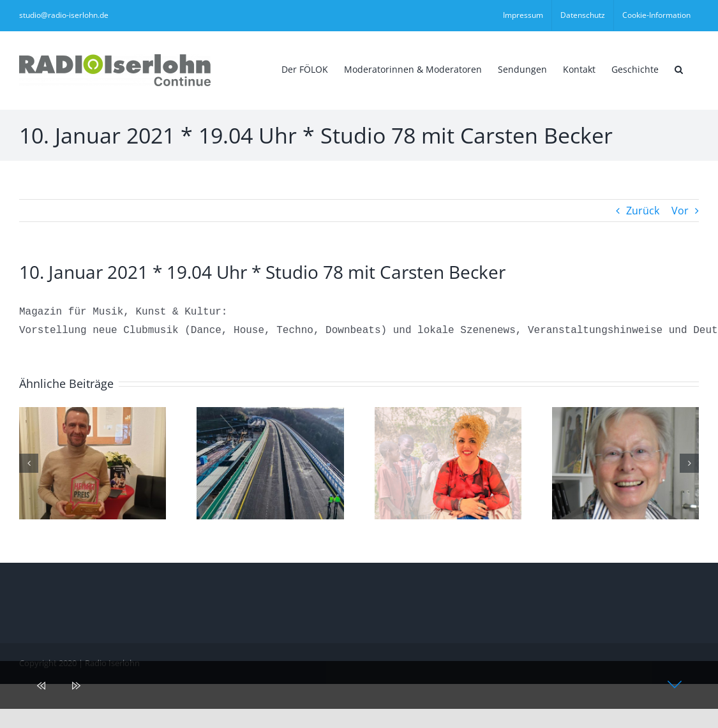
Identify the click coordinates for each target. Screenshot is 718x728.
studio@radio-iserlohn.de (64, 15)
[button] (679, 68)
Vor (680, 211)
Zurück (643, 211)
